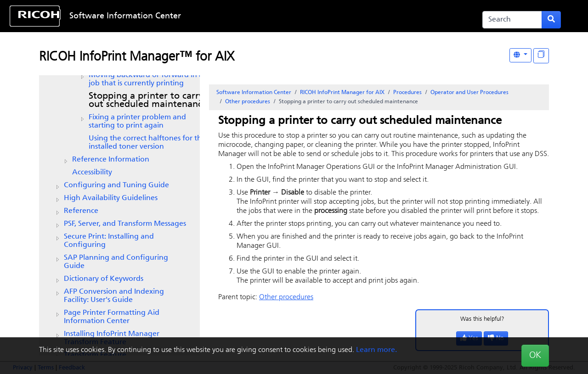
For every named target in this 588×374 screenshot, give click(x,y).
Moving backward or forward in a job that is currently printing (146, 79)
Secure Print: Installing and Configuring (109, 241)
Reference (81, 211)
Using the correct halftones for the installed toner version (147, 143)
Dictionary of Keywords (104, 279)
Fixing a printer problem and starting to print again (137, 122)
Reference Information (111, 160)
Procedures (407, 93)
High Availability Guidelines (111, 198)
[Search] (512, 20)
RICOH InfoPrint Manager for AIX (342, 93)
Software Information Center (125, 16)
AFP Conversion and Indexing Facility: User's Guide (114, 296)
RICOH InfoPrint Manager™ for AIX (137, 57)
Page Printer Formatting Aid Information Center (112, 317)
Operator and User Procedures (469, 93)
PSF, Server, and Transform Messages (125, 224)
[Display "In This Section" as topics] (541, 56)
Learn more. (376, 350)
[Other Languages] (520, 55)
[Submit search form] (551, 20)
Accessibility (92, 173)
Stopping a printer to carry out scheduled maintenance (148, 100)
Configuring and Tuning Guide (116, 185)
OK (535, 356)
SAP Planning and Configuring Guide (116, 262)
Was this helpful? (482, 319)
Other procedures (248, 102)
